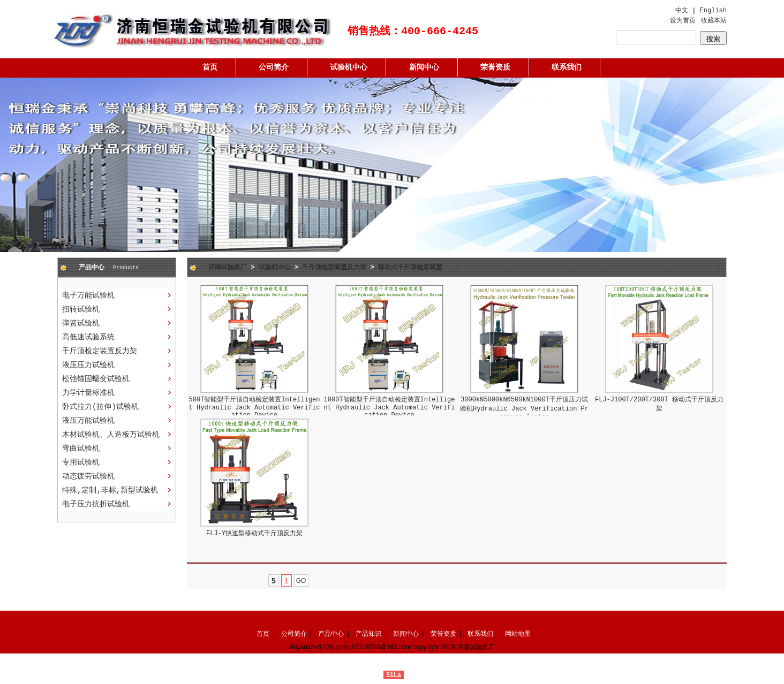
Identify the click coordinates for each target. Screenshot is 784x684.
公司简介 (274, 67)
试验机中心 (349, 67)
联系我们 (567, 67)
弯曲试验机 (81, 449)
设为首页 (683, 21)
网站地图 (518, 634)
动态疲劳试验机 (88, 476)
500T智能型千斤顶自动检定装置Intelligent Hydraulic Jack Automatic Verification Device (255, 408)
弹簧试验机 (81, 323)
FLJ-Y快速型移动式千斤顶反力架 (254, 534)
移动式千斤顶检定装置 (410, 268)
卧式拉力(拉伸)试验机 (100, 407)
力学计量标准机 (88, 393)
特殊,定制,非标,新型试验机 (110, 490)
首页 (210, 67)
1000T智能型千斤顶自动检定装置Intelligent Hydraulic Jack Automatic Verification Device (390, 408)
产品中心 (331, 634)
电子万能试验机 (88, 295)
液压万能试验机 (88, 421)
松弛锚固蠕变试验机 (96, 379)
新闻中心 (424, 67)
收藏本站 (714, 21)
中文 (682, 11)
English (713, 11)
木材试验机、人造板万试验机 (111, 435)
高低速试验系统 (88, 337)
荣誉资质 (495, 67)
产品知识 (368, 634)
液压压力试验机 (88, 365)
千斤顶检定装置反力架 (100, 351)
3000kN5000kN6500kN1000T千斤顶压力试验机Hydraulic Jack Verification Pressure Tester (524, 408)
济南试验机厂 (228, 268)
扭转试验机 (81, 309)
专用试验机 (81, 462)
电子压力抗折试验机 (96, 504)
